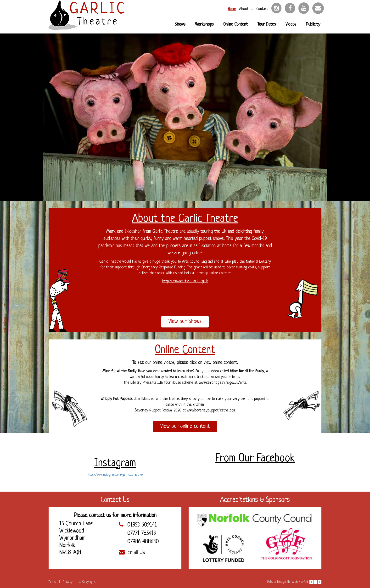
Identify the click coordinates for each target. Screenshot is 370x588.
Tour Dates (267, 25)
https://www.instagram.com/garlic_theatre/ (115, 475)
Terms (52, 582)
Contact (262, 9)
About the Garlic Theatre (185, 219)
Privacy (68, 582)
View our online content (185, 426)
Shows (180, 25)
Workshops (204, 25)
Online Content (235, 25)
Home (232, 9)
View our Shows (185, 322)
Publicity (313, 25)
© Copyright (87, 582)
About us (246, 9)
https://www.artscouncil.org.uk (185, 281)
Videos (291, 25)
